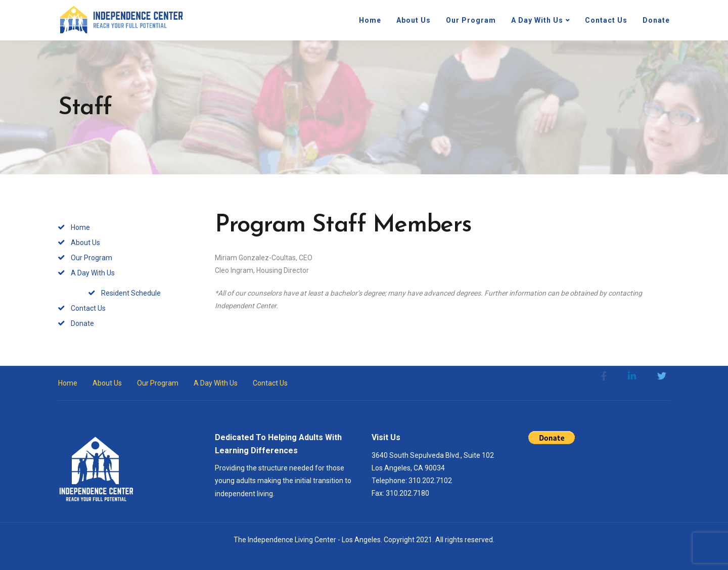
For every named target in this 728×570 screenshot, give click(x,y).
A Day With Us (537, 20)
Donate (656, 20)
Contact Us (606, 20)
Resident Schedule (131, 293)
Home (370, 20)
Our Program (471, 20)
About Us (414, 20)
